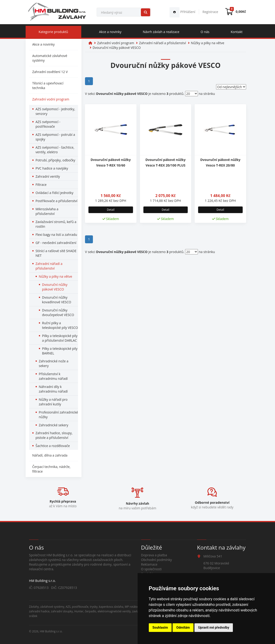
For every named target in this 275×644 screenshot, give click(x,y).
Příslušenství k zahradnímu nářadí (53, 376)
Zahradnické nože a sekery (54, 363)
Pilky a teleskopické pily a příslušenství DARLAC (60, 338)
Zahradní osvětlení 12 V (50, 72)
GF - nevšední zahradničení (56, 243)
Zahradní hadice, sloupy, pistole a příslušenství (54, 435)
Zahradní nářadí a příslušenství (49, 266)
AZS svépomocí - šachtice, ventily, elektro (55, 150)
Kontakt (237, 32)
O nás (205, 32)
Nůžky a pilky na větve (56, 276)
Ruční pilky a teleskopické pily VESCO (60, 325)
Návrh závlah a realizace (161, 32)
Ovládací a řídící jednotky (54, 193)
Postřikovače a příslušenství (57, 201)
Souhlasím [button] (160, 627)
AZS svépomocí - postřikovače (48, 124)
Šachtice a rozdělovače (53, 446)
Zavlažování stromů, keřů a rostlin (56, 224)
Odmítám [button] (183, 627)
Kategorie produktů (53, 32)
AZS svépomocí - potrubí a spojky (55, 137)
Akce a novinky (110, 32)
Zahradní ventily (48, 176)
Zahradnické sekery (54, 425)
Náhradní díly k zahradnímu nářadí (53, 389)
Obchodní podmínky (157, 560)
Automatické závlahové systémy (50, 58)
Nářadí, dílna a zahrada (50, 455)
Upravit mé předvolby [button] (214, 627)
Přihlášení (182, 12)
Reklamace (149, 564)
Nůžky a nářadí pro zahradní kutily (53, 402)
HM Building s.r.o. (51, 631)
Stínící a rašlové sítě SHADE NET (56, 253)
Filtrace (41, 185)
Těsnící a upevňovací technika (48, 85)
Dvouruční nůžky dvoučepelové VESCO (58, 312)
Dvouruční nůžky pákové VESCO (55, 287)
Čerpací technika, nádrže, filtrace (51, 469)
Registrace (210, 12)
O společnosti (151, 569)
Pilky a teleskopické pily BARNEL (60, 351)
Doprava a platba (154, 555)
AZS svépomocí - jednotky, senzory (55, 111)
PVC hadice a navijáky (52, 168)
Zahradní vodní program (51, 99)
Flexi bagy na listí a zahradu (56, 235)
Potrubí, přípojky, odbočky (56, 160)
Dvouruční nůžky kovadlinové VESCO (57, 300)
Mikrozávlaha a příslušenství (47, 211)
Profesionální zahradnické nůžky (58, 415)
